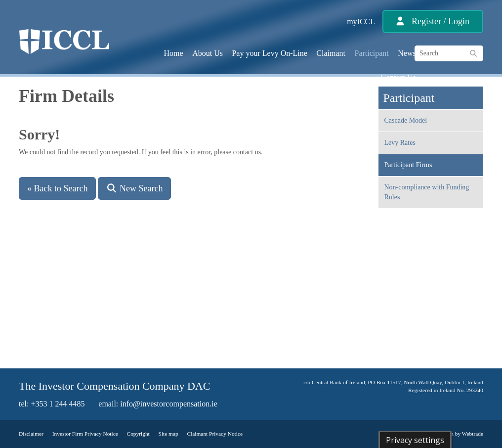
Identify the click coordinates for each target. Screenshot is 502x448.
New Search (134, 188)
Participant (372, 53)
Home (174, 53)
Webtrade (473, 434)
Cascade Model (406, 120)
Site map (168, 434)
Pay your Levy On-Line (269, 53)
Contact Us (398, 77)
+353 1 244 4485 (58, 404)
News (407, 53)
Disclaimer (31, 434)
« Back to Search (57, 188)
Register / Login (440, 21)
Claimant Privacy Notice (215, 434)
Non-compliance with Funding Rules (427, 192)
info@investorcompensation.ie (168, 404)
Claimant (331, 53)
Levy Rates (400, 143)
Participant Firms (408, 165)
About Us (208, 53)
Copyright (138, 434)
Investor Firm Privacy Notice (85, 434)
